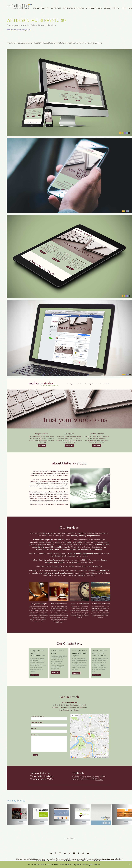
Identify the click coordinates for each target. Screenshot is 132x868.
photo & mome (91, 8)
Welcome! (37, 8)
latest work (45, 8)
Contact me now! (108, 859)
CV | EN (124, 8)
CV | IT (130, 8)
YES (95, 864)
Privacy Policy (76, 864)
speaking (107, 8)
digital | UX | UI (68, 8)
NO (100, 864)
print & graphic (80, 8)
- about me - (116, 8)
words (100, 8)
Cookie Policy (64, 864)
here (100, 43)
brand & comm (56, 8)
